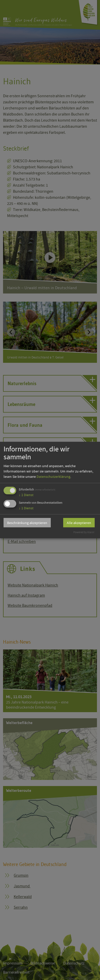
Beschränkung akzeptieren (27, 523)
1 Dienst (26, 495)
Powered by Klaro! (84, 532)
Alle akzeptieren (79, 523)
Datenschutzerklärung (53, 477)
